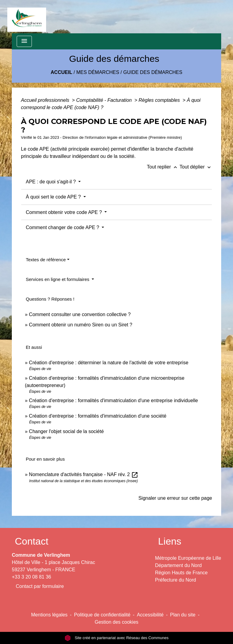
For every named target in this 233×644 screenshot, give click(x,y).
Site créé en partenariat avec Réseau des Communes (117, 638)
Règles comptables (160, 100)
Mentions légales (49, 615)
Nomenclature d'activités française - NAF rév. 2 (84, 474)
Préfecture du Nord (176, 580)
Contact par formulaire (40, 586)
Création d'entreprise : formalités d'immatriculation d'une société (98, 416)
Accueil (61, 72)
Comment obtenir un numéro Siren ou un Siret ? (81, 325)
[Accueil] (27, 17)
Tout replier (163, 167)
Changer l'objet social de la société (66, 431)
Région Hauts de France (181, 573)
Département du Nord (178, 565)
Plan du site (183, 615)
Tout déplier (196, 167)
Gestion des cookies (116, 622)
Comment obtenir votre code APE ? (64, 212)
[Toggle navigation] (24, 41)
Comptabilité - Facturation (105, 100)
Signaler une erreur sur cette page (175, 498)
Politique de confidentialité (102, 615)
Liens (170, 541)
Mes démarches (98, 72)
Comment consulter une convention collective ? (80, 314)
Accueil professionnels (46, 100)
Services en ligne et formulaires (58, 279)
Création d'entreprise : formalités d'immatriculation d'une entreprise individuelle (113, 400)
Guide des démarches (153, 72)
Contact (32, 541)
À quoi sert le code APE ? (54, 197)
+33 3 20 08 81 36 (31, 577)
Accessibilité (150, 615)
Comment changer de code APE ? (63, 227)
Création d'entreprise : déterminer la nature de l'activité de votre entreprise (109, 363)
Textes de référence (46, 260)
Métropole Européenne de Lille (188, 558)
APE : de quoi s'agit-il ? (51, 182)
